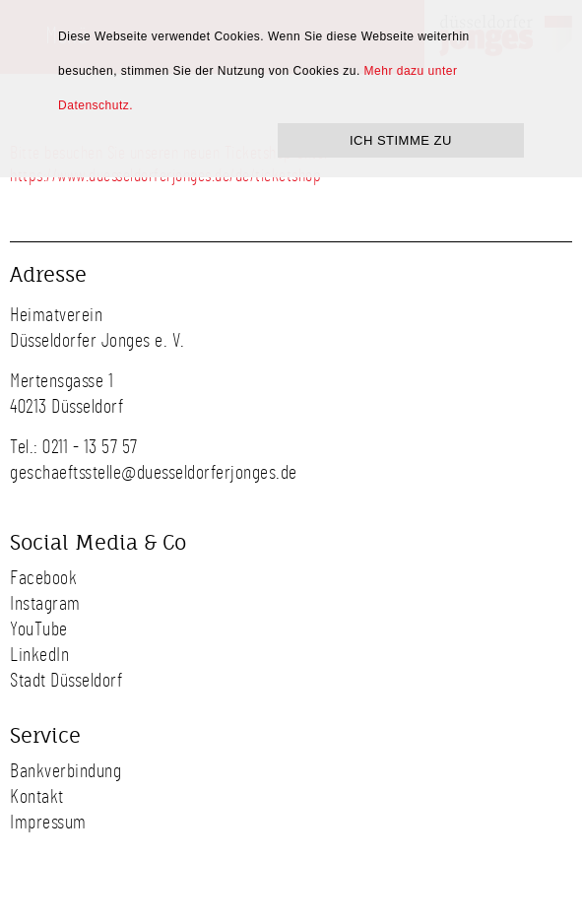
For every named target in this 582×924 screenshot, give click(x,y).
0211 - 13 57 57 (90, 447)
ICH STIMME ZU (401, 140)
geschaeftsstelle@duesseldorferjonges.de (154, 473)
